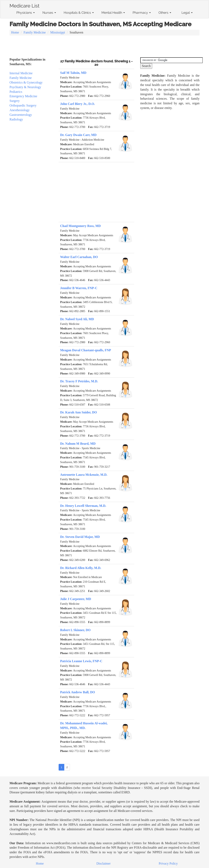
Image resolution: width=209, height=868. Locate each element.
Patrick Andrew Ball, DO (78, 692)
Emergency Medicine (23, 96)
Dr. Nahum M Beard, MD (78, 444)
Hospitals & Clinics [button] (79, 13)
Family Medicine (35, 32)
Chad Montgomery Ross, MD (81, 226)
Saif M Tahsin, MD (73, 73)
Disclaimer (103, 863)
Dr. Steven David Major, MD (80, 537)
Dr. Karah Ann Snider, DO (79, 412)
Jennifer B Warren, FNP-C (79, 288)
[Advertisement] (104, 47)
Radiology (16, 119)
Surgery (15, 101)
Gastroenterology (21, 115)
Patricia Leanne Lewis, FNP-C (81, 661)
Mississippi (58, 32)
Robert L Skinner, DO (75, 630)
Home (15, 32)
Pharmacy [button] (142, 13)
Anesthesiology (20, 110)
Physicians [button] (26, 13)
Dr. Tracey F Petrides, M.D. (79, 381)
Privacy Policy (168, 863)
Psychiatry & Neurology (25, 87)
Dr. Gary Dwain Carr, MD (78, 135)
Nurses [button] (49, 13)
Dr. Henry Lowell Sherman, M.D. (83, 506)
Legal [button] (187, 13)
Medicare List (24, 5)
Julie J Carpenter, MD (76, 599)
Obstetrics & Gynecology (26, 82)
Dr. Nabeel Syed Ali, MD (77, 319)
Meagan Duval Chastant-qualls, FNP (86, 350)
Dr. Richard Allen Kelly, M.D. (81, 568)
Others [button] (165, 13)
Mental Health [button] (113, 13)
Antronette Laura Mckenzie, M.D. (84, 475)
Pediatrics (16, 92)
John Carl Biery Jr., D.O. (78, 104)
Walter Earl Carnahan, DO (79, 257)
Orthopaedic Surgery (23, 105)
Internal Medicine (21, 73)
